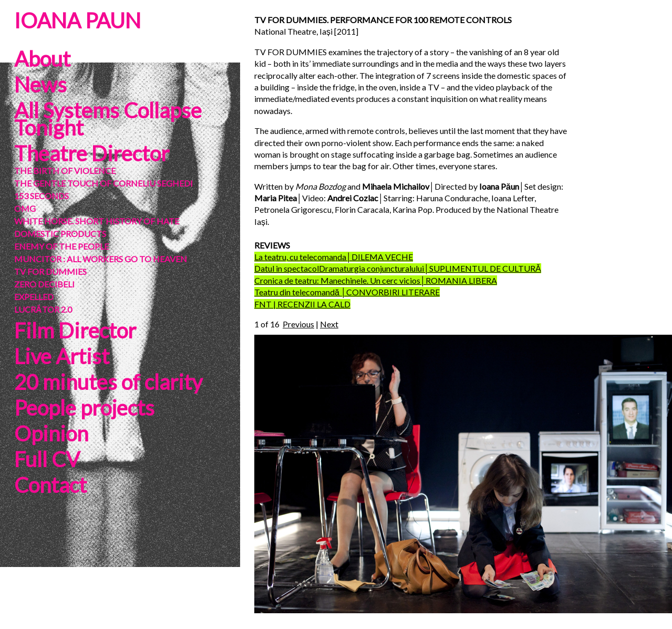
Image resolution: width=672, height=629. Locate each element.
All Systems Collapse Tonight (108, 119)
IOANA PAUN (77, 20)
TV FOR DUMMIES (50, 271)
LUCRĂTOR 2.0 (43, 309)
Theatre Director (92, 153)
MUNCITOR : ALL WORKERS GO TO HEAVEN (101, 259)
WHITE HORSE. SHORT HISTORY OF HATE (97, 221)
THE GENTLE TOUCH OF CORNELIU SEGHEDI (104, 183)
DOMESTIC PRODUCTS (60, 234)
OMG (25, 208)
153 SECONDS (42, 196)
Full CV (47, 459)
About (42, 59)
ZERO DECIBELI (44, 284)
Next (329, 324)
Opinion (51, 434)
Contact (50, 485)
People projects (84, 408)
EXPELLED (34, 297)
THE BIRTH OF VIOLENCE (65, 171)
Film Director (75, 331)
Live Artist (62, 356)
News (40, 85)
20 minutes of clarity (108, 382)
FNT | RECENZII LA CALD (302, 304)
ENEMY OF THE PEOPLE (61, 246)
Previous (298, 324)
